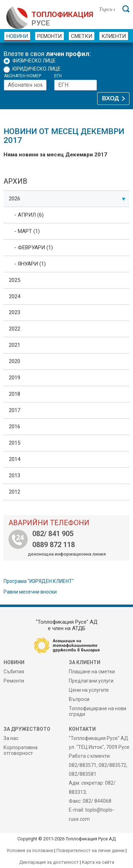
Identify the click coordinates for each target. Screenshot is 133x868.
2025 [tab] (15, 280)
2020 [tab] (15, 361)
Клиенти (114, 36)
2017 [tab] (15, 410)
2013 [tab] (15, 475)
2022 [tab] (15, 329)
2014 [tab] (15, 459)
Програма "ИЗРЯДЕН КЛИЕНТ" (39, 581)
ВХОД (110, 98)
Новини (17, 36)
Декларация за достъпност (49, 862)
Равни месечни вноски (30, 592)
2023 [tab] (15, 312)
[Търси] (126, 9)
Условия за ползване (30, 850)
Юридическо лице (37, 69)
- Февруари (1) (34, 247)
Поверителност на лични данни (90, 850)
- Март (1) (27, 231)
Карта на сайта (98, 862)
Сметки (82, 36)
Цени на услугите (89, 690)
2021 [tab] (15, 345)
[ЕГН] (76, 85)
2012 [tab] (15, 492)
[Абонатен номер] (25, 85)
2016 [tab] (15, 427)
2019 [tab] (15, 378)
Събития (14, 672)
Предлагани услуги (91, 681)
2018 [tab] (15, 394)
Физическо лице (34, 61)
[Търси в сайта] (107, 9)
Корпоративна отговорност (21, 750)
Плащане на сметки (92, 672)
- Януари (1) (30, 264)
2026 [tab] (67, 199)
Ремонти (49, 36)
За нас (11, 738)
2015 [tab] (15, 443)
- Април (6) (29, 215)
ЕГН (58, 76)
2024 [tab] (15, 296)
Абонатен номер (23, 76)
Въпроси (79, 699)
